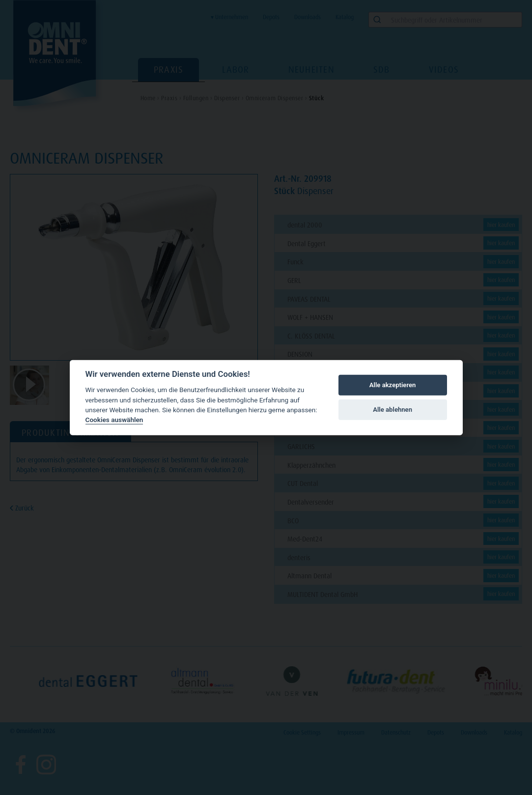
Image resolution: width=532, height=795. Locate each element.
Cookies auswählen (114, 420)
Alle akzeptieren (393, 385)
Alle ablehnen (392, 410)
